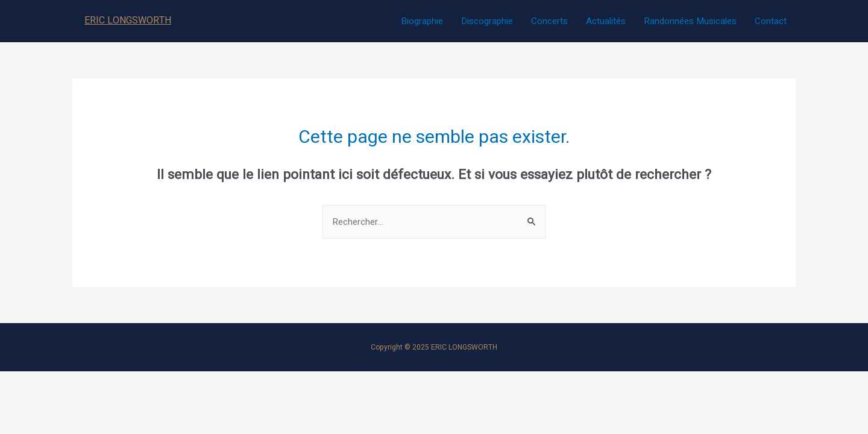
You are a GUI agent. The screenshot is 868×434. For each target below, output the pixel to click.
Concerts (549, 21)
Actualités (606, 21)
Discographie (487, 21)
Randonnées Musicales (690, 21)
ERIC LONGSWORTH (128, 20)
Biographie (422, 21)
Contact (771, 21)
